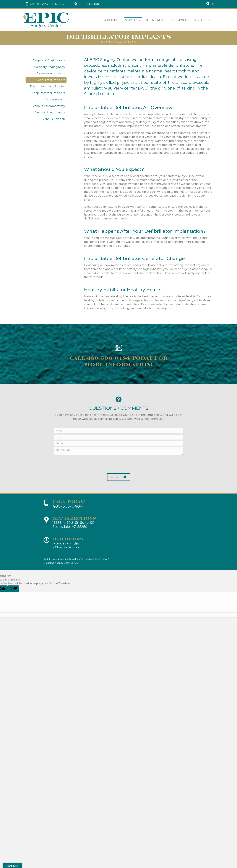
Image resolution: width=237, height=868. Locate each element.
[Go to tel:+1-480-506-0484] (82, 504)
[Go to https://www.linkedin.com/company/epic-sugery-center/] (213, 4)
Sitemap (69, 563)
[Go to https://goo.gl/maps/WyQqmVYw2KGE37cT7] (208, 4)
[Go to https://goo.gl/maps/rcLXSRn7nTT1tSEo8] (82, 523)
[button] (45, 4)
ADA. (77, 563)
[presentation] (77, 464)
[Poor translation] (13, 589)
